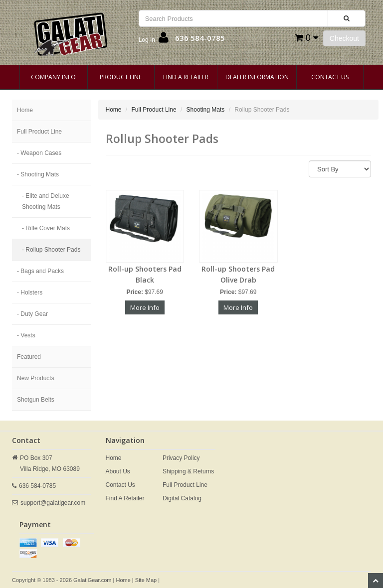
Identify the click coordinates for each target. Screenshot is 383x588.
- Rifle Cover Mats (46, 228)
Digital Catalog (182, 498)
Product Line (121, 77)
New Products (36, 378)
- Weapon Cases (39, 153)
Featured (29, 357)
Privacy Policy (181, 458)
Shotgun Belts (36, 400)
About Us (118, 471)
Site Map (146, 580)
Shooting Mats (206, 110)
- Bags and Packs (40, 271)
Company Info (53, 77)
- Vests (26, 335)
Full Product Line (39, 132)
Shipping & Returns (188, 471)
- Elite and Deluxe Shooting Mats (46, 201)
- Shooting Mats (38, 174)
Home (25, 110)
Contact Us (330, 77)
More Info (145, 307)
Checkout (344, 38)
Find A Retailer (186, 77)
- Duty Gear (32, 314)
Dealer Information (257, 77)
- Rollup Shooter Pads (51, 250)
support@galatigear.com (53, 503)
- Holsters (30, 293)
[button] (154, 40)
